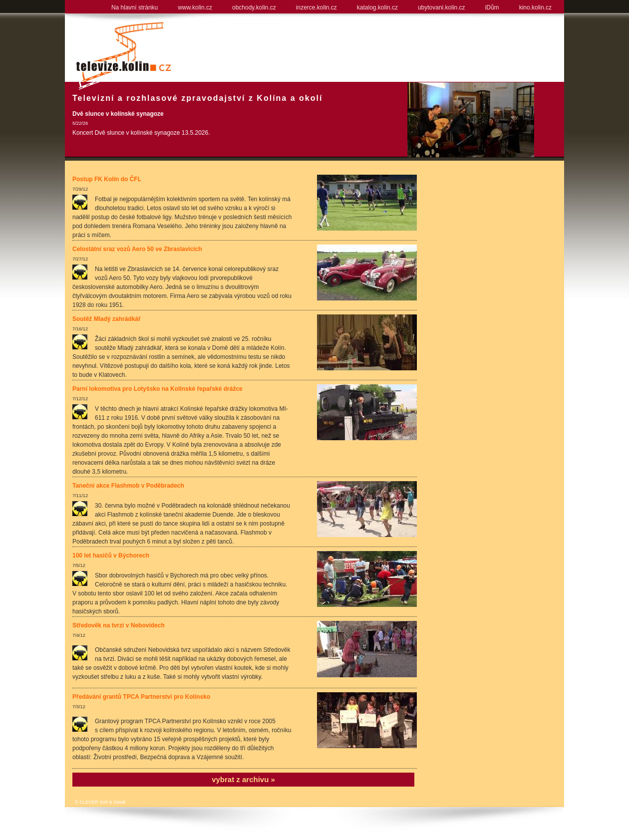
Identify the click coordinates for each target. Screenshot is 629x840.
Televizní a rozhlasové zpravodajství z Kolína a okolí (197, 98)
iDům (492, 7)
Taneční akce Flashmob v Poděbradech (128, 486)
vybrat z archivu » (243, 779)
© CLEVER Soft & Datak (100, 802)
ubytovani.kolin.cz (442, 7)
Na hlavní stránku (135, 7)
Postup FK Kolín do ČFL (107, 179)
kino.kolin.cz (535, 7)
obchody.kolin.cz (254, 7)
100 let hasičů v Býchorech (111, 556)
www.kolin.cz (195, 7)
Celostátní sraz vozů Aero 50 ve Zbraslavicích (137, 249)
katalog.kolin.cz (377, 7)
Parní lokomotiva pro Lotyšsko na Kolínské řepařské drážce (157, 389)
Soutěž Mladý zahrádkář (107, 319)
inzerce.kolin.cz (316, 7)
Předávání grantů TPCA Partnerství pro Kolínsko (141, 697)
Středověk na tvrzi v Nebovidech (119, 625)
